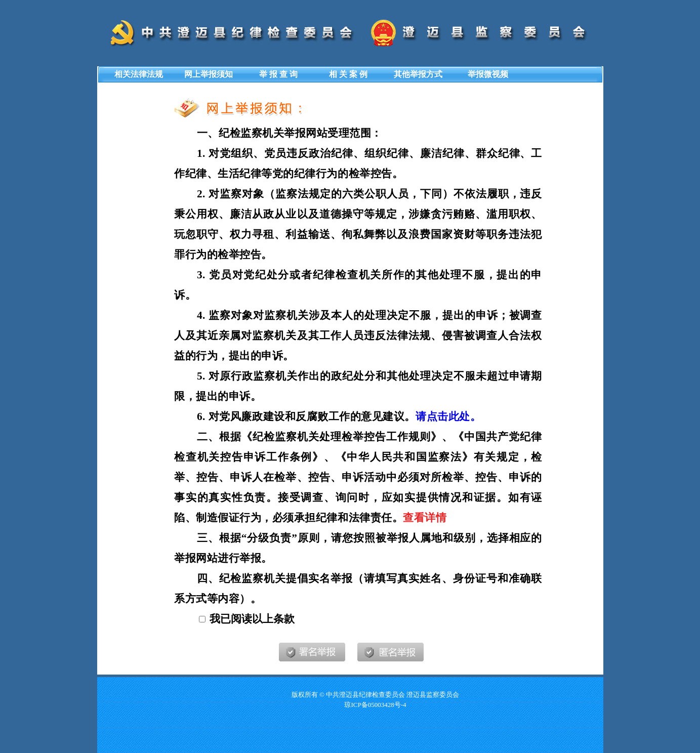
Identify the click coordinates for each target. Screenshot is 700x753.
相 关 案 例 (348, 74)
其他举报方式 (418, 74)
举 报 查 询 (278, 74)
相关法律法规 (139, 74)
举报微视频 (488, 74)
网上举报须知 (209, 74)
